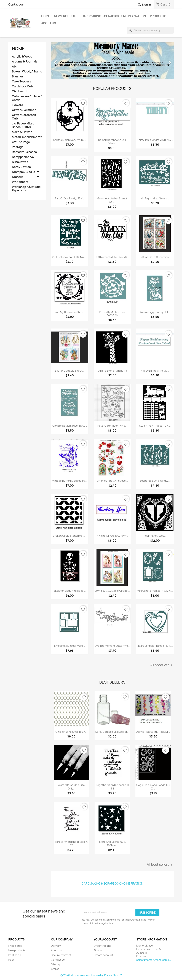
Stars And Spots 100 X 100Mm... (112, 844)
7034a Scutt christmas (155, 257)
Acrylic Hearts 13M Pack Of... (153, 732)
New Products (66, 16)
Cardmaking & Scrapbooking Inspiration (114, 16)
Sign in (98, 950)
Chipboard (19, 91)
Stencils (18, 177)
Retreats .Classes (24, 152)
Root (11, 960)
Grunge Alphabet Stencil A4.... (112, 200)
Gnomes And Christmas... (112, 481)
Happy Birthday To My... (155, 371)
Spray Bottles (21, 167)
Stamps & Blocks (23, 172)
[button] (60, 61)
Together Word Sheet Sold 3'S (112, 787)
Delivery (56, 946)
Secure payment (61, 955)
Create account (103, 955)
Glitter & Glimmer (24, 110)
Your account (105, 939)
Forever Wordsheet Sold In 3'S (71, 844)
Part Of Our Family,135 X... (70, 198)
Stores (55, 969)
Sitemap (56, 964)
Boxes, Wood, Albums (27, 71)
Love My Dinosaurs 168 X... (70, 312)
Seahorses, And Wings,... (155, 481)
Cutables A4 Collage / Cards (27, 98)
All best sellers (160, 865)
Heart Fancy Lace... (155, 536)
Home (46, 16)
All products (162, 665)
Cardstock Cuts (23, 86)
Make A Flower (22, 132)
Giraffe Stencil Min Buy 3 (112, 371)
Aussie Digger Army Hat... (155, 312)
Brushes (18, 76)
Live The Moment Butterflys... (112, 646)
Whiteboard (20, 182)
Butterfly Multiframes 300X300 (112, 314)
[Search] (150, 30)
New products (17, 950)
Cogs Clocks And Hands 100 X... (153, 787)
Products (158, 16)
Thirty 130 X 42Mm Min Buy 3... (155, 140)
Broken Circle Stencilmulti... (70, 536)
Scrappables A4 (23, 157)
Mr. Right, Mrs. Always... (155, 198)
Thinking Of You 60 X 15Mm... (112, 536)
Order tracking (103, 946)
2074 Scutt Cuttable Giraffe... (112, 591)
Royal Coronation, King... (112, 426)
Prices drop (15, 946)
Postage (18, 147)
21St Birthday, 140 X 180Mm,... (70, 257)
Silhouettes (20, 162)
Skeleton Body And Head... (70, 591)
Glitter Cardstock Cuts (24, 117)
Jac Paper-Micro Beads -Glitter (23, 125)
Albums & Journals (25, 62)
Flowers (17, 105)
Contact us (16, 4)
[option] (112, 61)
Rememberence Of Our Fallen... (112, 142)
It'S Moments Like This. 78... (112, 257)
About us (49, 23)
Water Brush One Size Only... (71, 787)
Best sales (15, 955)
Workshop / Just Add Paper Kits (26, 189)
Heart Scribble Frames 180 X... (155, 646)
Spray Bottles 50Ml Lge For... (112, 732)
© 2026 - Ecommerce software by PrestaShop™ (91, 975)
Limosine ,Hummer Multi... (70, 646)
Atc (14, 67)
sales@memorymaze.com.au (154, 960)
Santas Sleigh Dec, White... (70, 140)
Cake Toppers (22, 81)
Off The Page (21, 142)
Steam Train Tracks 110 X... (155, 426)
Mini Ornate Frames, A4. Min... (155, 591)
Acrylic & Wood (22, 57)
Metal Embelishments (27, 137)
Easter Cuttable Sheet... (70, 371)
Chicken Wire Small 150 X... (71, 732)
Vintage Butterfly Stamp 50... (70, 481)
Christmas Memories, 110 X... (70, 426)
